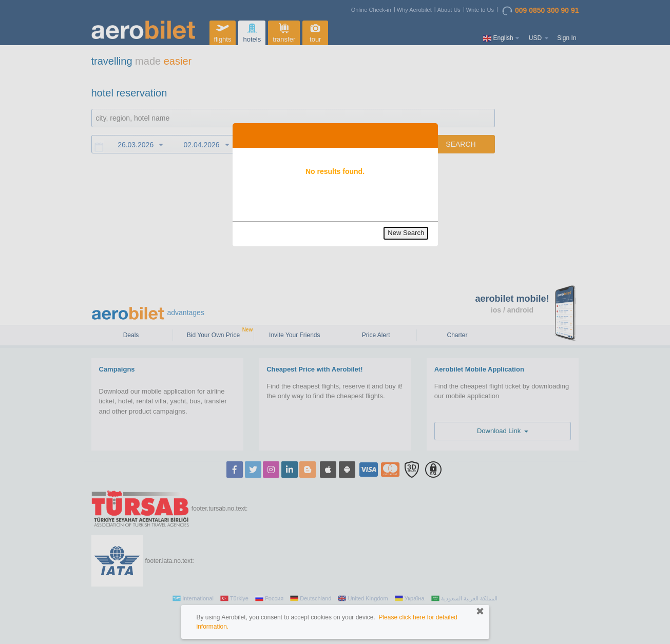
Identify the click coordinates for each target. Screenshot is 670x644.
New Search (406, 233)
